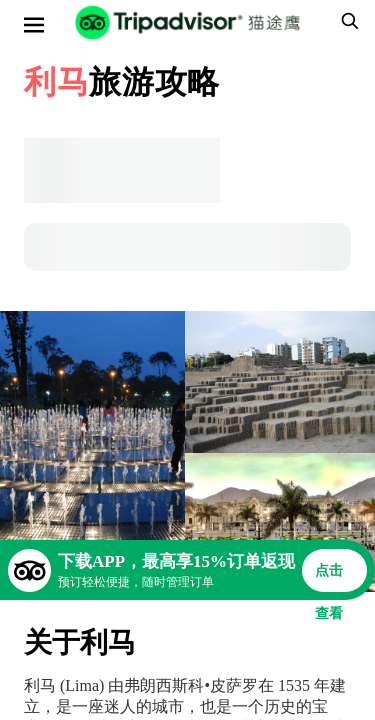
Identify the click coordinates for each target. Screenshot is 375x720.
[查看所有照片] (92, 451)
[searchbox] (347, 21)
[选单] (34, 25)
